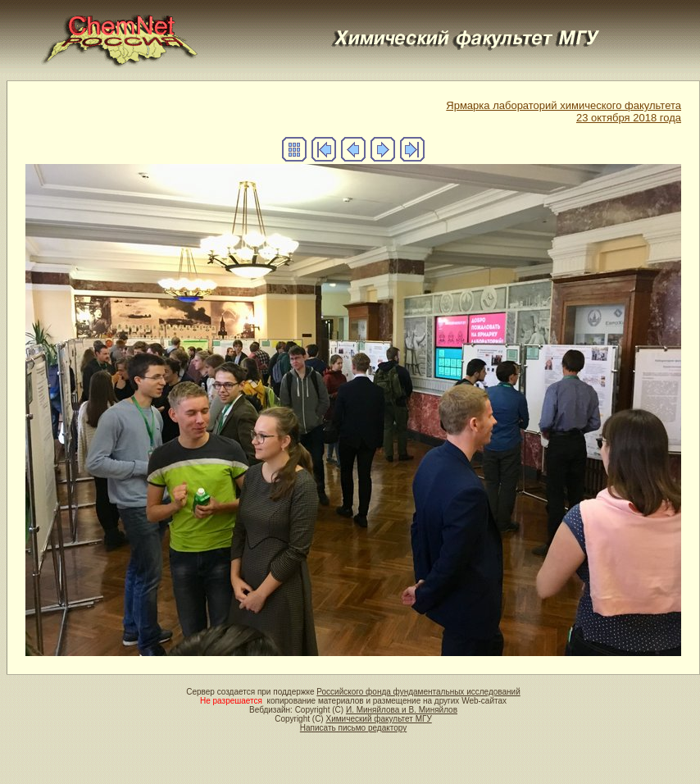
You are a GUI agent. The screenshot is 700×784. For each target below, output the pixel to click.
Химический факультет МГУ (378, 719)
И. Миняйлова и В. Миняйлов (402, 710)
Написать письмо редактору (353, 728)
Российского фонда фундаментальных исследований (418, 692)
